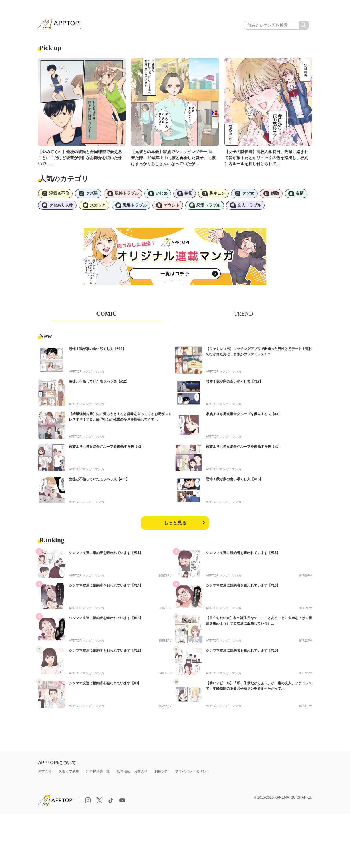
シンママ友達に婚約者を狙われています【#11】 (106, 556)
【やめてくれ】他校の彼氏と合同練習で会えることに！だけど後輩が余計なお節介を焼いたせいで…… (80, 159)
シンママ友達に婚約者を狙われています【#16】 (243, 588)
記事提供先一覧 (98, 774)
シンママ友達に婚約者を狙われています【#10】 (243, 653)
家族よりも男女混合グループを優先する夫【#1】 (244, 449)
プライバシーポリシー (192, 774)
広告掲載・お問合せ (132, 774)
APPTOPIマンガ (80, 374)
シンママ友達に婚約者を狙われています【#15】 (243, 556)
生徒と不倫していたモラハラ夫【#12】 (99, 384)
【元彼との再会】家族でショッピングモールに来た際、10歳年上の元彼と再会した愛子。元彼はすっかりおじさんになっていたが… (173, 159)
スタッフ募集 (69, 774)
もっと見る (175, 526)
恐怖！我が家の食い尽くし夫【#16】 (234, 482)
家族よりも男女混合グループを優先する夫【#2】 (107, 449)
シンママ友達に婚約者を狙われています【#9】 (105, 686)
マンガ (99, 374)
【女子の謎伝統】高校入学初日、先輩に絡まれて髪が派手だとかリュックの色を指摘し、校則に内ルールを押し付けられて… (266, 159)
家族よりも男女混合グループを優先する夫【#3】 (244, 417)
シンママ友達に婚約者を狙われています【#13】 (106, 621)
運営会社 (45, 774)
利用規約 (161, 774)
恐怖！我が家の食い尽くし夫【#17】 (234, 384)
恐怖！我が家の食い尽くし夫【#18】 (97, 352)
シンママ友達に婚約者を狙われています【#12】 (106, 653)
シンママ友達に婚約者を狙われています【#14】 (106, 588)
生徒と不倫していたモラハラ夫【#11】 (99, 482)
